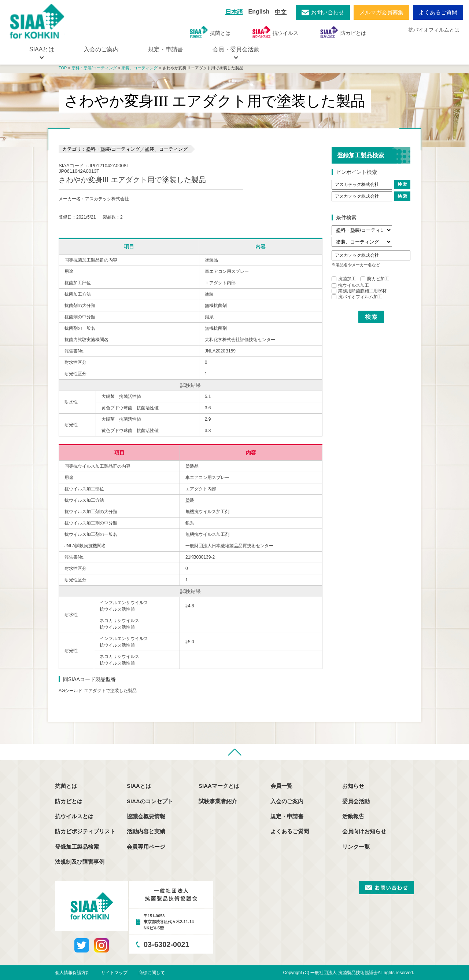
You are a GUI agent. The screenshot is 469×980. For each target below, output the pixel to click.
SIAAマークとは (219, 786)
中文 (281, 12)
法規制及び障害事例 (80, 862)
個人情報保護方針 (73, 973)
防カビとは (343, 32)
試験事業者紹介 (218, 801)
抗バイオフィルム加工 (357, 297)
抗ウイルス (275, 32)
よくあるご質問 (438, 12)
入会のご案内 (101, 49)
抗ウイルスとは (74, 816)
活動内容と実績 (146, 831)
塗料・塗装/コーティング (94, 68)
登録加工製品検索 (77, 847)
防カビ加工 (375, 279)
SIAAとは (139, 786)
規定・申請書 (166, 49)
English (259, 12)
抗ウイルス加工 (350, 285)
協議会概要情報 (146, 816)
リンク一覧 (356, 847)
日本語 (234, 12)
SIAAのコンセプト (150, 801)
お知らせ (353, 786)
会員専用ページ (146, 847)
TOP (63, 68)
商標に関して (152, 973)
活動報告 (353, 816)
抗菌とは (210, 32)
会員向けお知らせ (364, 831)
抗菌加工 (344, 279)
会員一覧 (281, 786)
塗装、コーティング (139, 68)
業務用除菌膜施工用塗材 (359, 291)
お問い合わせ (328, 12)
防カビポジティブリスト (85, 831)
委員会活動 (356, 801)
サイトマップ (114, 973)
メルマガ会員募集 (381, 12)
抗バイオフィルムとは (434, 30)
